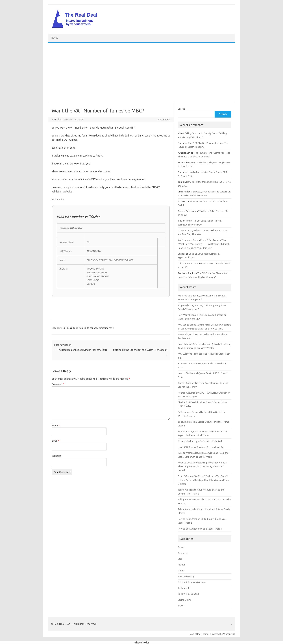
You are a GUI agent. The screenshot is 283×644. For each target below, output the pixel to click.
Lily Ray (181, 254)
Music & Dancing (186, 576)
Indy (180, 221)
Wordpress (229, 634)
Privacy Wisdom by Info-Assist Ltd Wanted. (200, 441)
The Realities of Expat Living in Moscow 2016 (81, 350)
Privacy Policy (141, 643)
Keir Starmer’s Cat (187, 240)
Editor (59, 120)
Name (56, 425)
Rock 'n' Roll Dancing (188, 594)
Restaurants (184, 588)
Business (67, 328)
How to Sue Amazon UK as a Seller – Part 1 (200, 529)
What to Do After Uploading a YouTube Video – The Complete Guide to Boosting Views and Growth (202, 466)
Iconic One (195, 634)
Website (56, 456)
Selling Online (185, 600)
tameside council (88, 328)
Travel (181, 606)
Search (181, 109)
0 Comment (165, 120)
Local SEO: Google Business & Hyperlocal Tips (201, 447)
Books (181, 547)
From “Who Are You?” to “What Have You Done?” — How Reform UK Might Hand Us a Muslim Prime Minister (203, 244)
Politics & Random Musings (192, 582)
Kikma (181, 230)
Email (55, 441)
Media (181, 571)
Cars (180, 559)
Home (55, 38)
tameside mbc (106, 328)
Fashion (182, 565)
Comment (58, 384)
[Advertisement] (141, 72)
